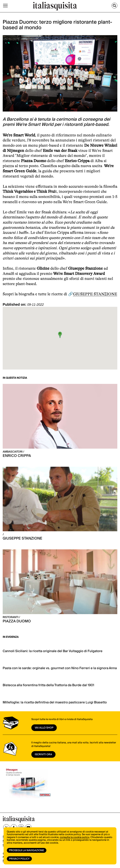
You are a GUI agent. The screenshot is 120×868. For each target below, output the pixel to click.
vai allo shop (44, 728)
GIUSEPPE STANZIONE (95, 294)
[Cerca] (114, 6)
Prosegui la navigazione (27, 850)
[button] (60, 335)
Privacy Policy (19, 859)
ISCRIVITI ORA (43, 755)
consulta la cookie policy (75, 837)
